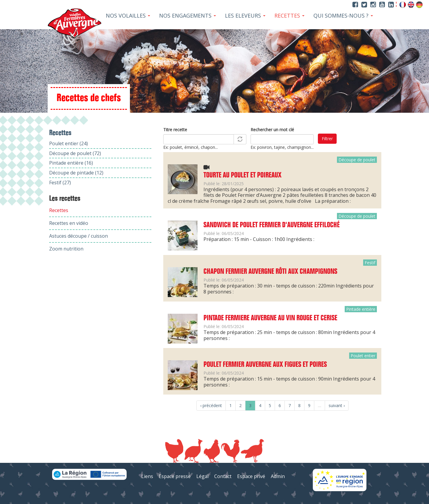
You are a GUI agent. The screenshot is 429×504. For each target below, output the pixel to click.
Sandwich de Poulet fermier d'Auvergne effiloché (272, 225)
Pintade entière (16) (71, 163)
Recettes (289, 16)
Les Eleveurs (245, 16)
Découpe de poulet (357, 160)
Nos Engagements (188, 16)
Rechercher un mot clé (272, 130)
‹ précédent (211, 405)
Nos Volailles (128, 16)
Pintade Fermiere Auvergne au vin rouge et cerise (270, 318)
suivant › (337, 405)
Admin (278, 476)
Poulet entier (363, 356)
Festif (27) (60, 183)
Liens (147, 476)
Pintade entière (361, 309)
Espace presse (175, 476)
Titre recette (175, 130)
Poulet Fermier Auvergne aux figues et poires (265, 365)
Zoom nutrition (66, 249)
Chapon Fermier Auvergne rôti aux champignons (270, 272)
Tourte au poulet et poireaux (243, 175)
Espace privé (251, 476)
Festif (370, 263)
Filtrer (327, 139)
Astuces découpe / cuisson (79, 236)
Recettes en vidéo (69, 223)
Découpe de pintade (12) (76, 173)
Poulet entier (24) (69, 143)
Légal (202, 476)
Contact (223, 476)
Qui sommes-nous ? (343, 16)
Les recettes (65, 199)
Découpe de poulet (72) (75, 153)
